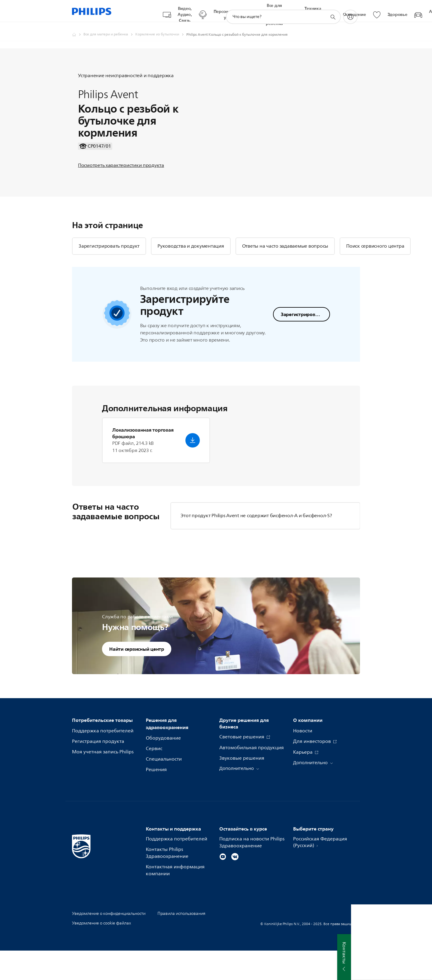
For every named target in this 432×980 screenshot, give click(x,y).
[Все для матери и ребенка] (109, 29)
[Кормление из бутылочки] (161, 29)
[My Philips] (350, 11)
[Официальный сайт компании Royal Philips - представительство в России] (78, 29)
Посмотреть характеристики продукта (121, 177)
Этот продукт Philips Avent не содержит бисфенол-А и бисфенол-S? (256, 545)
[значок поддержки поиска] (333, 11)
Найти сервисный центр (137, 678)
